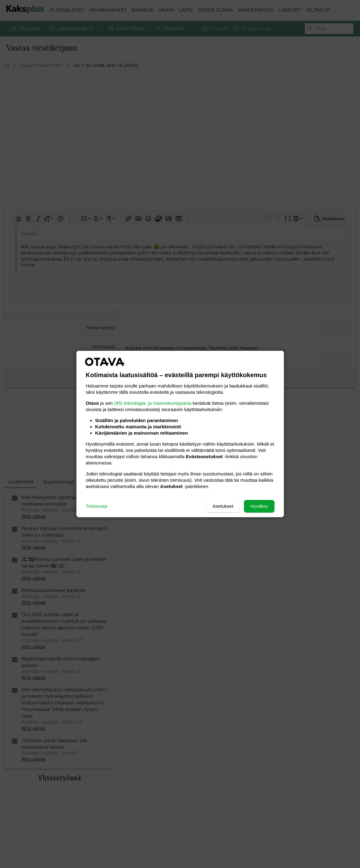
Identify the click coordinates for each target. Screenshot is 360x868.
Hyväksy (259, 506)
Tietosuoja (97, 506)
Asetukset (223, 506)
